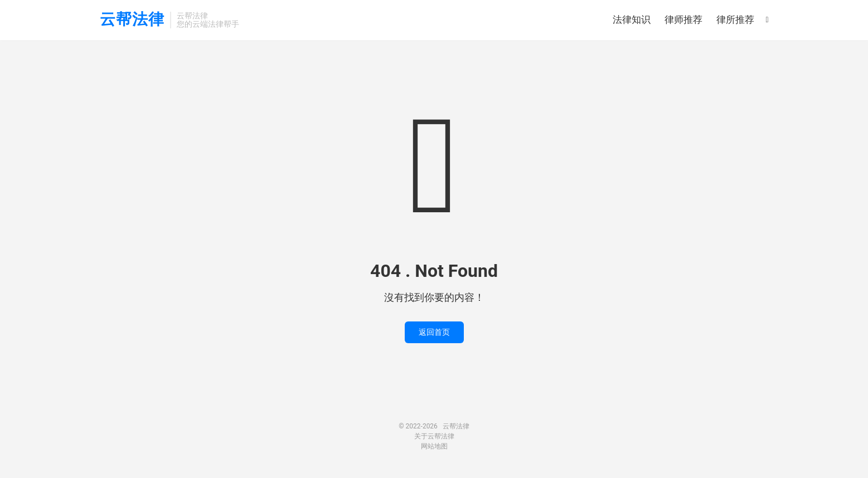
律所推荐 (735, 19)
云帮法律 (132, 20)
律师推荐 (683, 19)
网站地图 (434, 446)
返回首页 (434, 332)
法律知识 (632, 19)
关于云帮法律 (434, 436)
